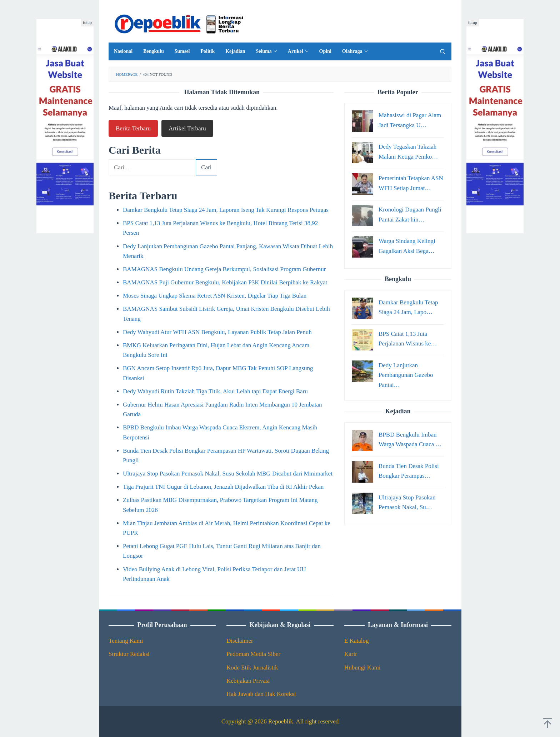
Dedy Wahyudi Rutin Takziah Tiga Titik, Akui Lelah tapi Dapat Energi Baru (215, 391)
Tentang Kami (126, 641)
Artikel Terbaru (187, 128)
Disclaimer (240, 641)
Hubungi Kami (362, 668)
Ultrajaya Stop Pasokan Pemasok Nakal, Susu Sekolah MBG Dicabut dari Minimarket (228, 474)
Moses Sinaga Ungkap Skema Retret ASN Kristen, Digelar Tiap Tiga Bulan (215, 296)
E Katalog (356, 641)
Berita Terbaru (133, 128)
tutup (87, 23)
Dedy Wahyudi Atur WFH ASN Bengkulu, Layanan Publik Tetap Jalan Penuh (217, 332)
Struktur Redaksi (129, 654)
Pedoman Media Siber (253, 654)
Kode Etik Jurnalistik (252, 668)
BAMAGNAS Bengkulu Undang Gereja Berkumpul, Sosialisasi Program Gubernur (224, 269)
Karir (351, 654)
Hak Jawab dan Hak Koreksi (261, 694)
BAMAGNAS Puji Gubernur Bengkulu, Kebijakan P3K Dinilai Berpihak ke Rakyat (225, 282)
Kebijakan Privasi (248, 681)
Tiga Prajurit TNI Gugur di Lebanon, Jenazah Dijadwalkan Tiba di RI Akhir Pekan (223, 487)
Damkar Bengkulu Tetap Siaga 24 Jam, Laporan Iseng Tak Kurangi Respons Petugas (226, 210)
